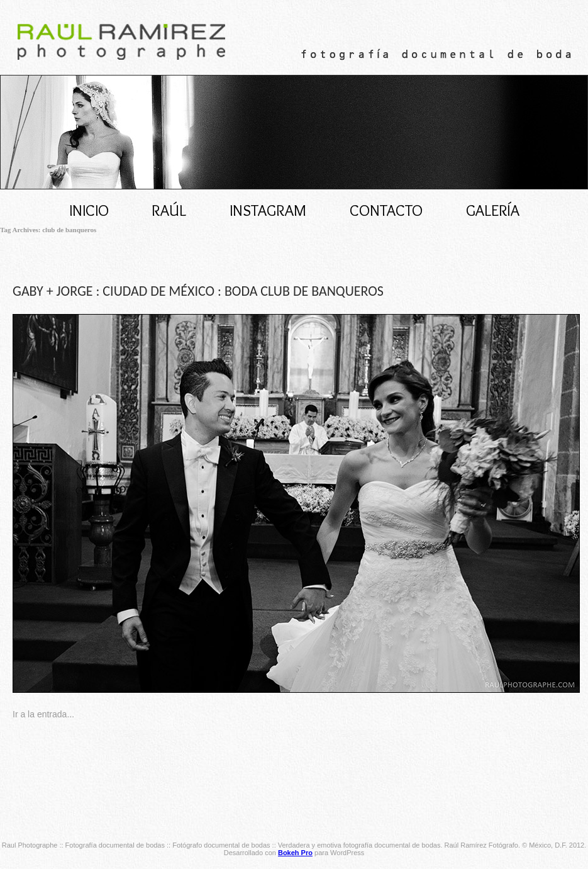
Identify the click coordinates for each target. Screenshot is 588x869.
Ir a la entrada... (43, 714)
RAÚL (169, 210)
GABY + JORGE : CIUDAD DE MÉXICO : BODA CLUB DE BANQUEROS (198, 291)
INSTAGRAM (268, 210)
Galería (493, 210)
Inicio (89, 210)
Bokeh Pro (295, 853)
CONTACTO (386, 210)
